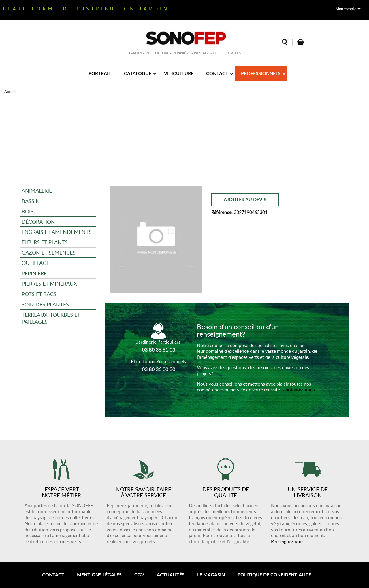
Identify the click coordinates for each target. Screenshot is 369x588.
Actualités (171, 575)
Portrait (100, 73)
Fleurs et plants (45, 242)
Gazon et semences (49, 252)
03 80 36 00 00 (159, 369)
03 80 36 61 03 (159, 350)
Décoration (38, 222)
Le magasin (211, 575)
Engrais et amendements (57, 232)
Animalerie (37, 190)
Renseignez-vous (288, 541)
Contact (217, 73)
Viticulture (179, 73)
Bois (28, 211)
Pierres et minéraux (49, 283)
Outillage (35, 263)
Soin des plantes (45, 304)
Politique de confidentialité (274, 575)
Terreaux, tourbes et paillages (51, 318)
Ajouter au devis (245, 199)
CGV (139, 575)
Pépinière (34, 273)
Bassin (31, 201)
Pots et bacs (39, 294)
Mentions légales (99, 575)
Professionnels (261, 73)
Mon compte (346, 9)
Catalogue (138, 73)
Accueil (10, 92)
